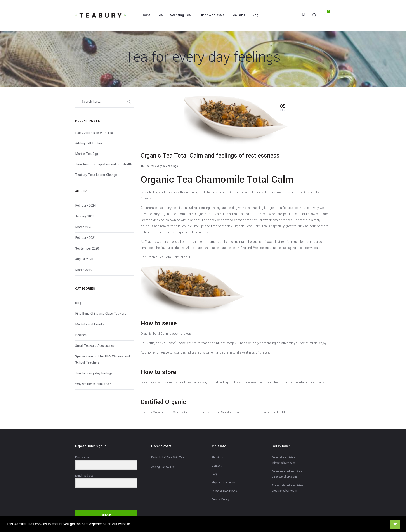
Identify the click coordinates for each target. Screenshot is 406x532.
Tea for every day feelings (161, 166)
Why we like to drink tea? (93, 384)
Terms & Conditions (224, 491)
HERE (192, 257)
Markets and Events (89, 324)
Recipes (81, 335)
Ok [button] (395, 524)
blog (78, 303)
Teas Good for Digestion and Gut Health (104, 164)
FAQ (214, 474)
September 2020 (87, 249)
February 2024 (86, 206)
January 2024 (85, 216)
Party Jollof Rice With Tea (94, 133)
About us (217, 457)
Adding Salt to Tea (88, 143)
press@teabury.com (284, 491)
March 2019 (84, 270)
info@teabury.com (283, 463)
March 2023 (84, 227)
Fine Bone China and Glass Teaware (101, 314)
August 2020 (84, 259)
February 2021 (85, 238)
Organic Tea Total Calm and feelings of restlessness (210, 156)
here (292, 412)
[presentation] (102, 499)
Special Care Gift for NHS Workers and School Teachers (102, 360)
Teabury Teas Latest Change (96, 175)
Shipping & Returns (224, 483)
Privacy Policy (220, 499)
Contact (217, 466)
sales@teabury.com (284, 477)
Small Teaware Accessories (95, 346)
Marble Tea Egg (87, 154)
